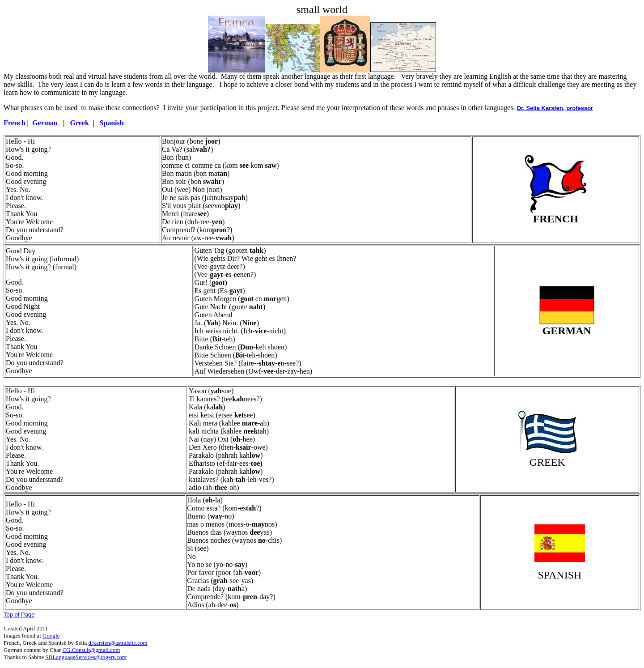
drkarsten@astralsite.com (118, 643)
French (15, 123)
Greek (80, 123)
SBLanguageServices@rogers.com (86, 657)
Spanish (111, 123)
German (45, 123)
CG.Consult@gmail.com (91, 650)
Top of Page (19, 615)
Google (51, 636)
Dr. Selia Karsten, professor (555, 108)
